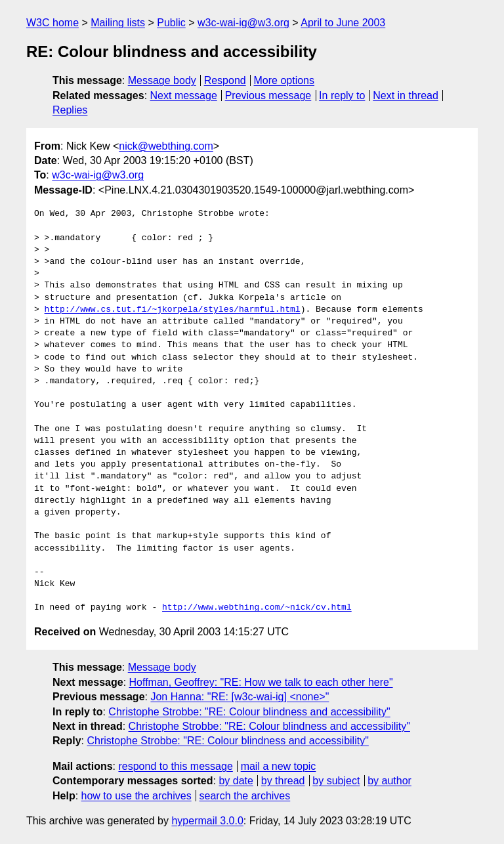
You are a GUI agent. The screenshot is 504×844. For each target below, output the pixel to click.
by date (236, 781)
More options (284, 80)
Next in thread (406, 95)
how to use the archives (136, 796)
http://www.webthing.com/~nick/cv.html (257, 608)
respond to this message (175, 766)
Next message (184, 95)
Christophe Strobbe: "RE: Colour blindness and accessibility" (249, 712)
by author (389, 781)
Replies (70, 110)
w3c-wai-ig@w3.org (243, 23)
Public (171, 23)
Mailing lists (118, 23)
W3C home (52, 23)
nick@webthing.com (166, 146)
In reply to (342, 95)
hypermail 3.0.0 (207, 821)
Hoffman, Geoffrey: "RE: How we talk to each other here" (261, 682)
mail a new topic (279, 766)
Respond (225, 80)
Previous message (268, 95)
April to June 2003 (343, 23)
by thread (283, 781)
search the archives (245, 796)
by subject (336, 781)
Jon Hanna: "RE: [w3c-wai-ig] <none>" (240, 697)
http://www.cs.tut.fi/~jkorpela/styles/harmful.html (173, 310)
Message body (162, 80)
